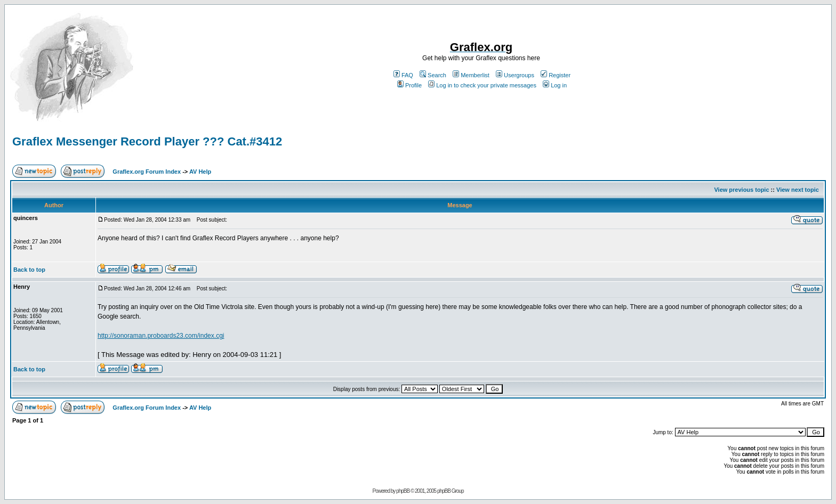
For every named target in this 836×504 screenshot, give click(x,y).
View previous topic (741, 190)
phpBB (403, 491)
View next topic (798, 190)
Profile (409, 85)
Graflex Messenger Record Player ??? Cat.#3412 (147, 141)
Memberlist (471, 75)
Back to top (29, 270)
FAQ (403, 75)
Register (556, 75)
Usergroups (515, 75)
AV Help (200, 172)
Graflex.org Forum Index (147, 172)
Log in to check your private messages (482, 85)
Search (433, 75)
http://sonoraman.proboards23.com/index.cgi (161, 336)
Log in (555, 85)
